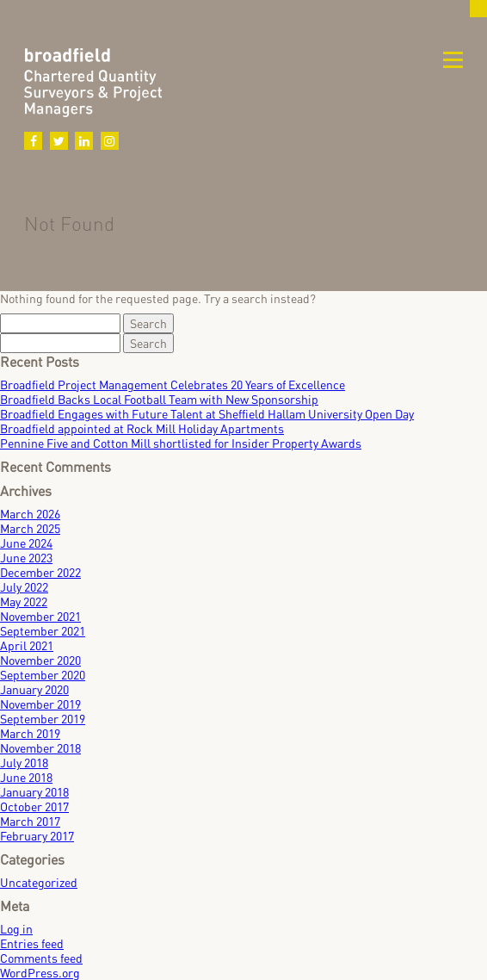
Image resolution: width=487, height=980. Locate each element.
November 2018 (40, 748)
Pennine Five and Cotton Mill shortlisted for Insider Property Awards (181, 443)
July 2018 (24, 763)
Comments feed (41, 958)
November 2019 (40, 704)
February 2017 (37, 836)
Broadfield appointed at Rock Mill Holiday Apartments (142, 428)
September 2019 (43, 719)
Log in (16, 929)
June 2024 (26, 543)
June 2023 (26, 558)
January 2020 (34, 689)
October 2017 (34, 806)
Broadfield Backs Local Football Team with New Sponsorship (159, 399)
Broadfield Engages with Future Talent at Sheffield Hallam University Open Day (207, 414)
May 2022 (24, 602)
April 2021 (27, 645)
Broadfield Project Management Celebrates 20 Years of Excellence (173, 385)
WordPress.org (40, 973)
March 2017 (30, 821)
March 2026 (30, 514)
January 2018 (34, 792)
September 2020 (43, 675)
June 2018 (26, 777)
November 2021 (40, 616)
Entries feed (32, 943)
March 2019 (30, 733)
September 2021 (43, 631)
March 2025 (30, 528)
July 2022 (24, 587)
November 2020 (40, 660)
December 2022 (40, 572)
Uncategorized (39, 882)
